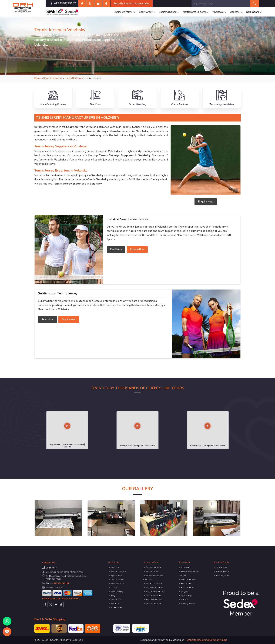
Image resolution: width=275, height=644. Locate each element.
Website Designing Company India (207, 640)
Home (38, 78)
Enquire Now (206, 202)
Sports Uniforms (125, 12)
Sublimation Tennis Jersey (58, 293)
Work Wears (254, 12)
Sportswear (147, 12)
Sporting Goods (169, 12)
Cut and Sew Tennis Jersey (127, 219)
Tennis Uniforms (74, 78)
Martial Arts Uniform (196, 12)
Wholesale (219, 12)
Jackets (236, 12)
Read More (116, 249)
